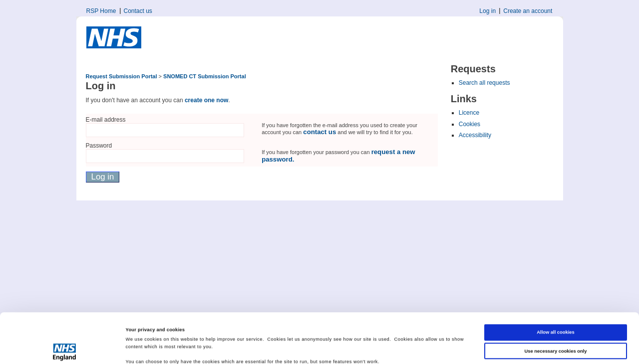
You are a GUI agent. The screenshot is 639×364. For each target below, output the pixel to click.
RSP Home (101, 11)
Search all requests (484, 83)
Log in (487, 11)
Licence (469, 113)
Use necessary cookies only (556, 304)
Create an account (528, 11)
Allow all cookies (555, 286)
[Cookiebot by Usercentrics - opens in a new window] (65, 347)
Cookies (470, 124)
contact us (319, 132)
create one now (206, 100)
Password (99, 146)
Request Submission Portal (122, 76)
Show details (140, 348)
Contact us (138, 11)
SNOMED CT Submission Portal (205, 76)
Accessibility (475, 135)
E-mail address (106, 120)
